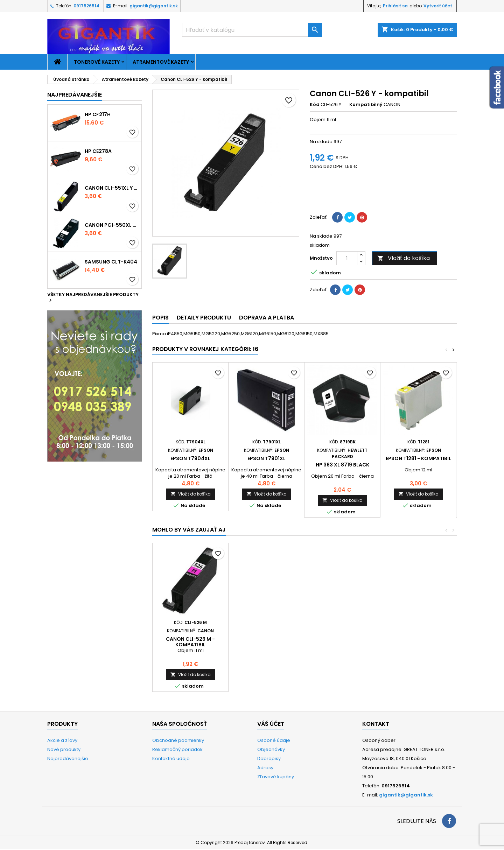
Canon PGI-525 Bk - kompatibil (190, 642)
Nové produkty (64, 749)
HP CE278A (98, 151)
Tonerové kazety (97, 62)
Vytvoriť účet (438, 6)
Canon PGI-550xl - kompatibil (112, 225)
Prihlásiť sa (395, 6)
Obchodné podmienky (178, 740)
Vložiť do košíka (404, 258)
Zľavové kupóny (276, 777)
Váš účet (271, 724)
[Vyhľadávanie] (252, 30)
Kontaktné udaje (171, 758)
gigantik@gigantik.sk (154, 6)
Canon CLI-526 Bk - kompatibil (267, 642)
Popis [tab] (160, 318)
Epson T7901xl (267, 458)
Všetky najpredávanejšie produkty (93, 298)
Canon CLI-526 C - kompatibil (342, 642)
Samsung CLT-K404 (111, 262)
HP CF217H (98, 114)
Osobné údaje (274, 740)
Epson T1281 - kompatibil (418, 458)
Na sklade (321, 142)
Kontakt (376, 724)
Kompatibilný (366, 105)
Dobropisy (269, 758)
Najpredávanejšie (75, 95)
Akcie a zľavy (62, 740)
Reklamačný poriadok (177, 749)
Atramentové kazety (161, 62)
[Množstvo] (347, 258)
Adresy (265, 768)
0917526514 (86, 6)
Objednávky (271, 749)
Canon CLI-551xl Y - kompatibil (112, 188)
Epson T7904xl (190, 458)
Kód (315, 105)
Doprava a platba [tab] (267, 318)
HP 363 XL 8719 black (342, 465)
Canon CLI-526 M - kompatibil (418, 642)
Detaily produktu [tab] (204, 318)
